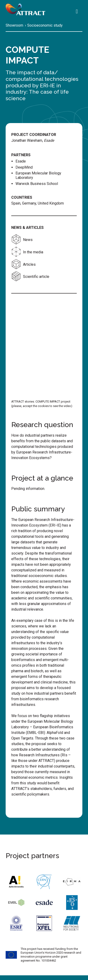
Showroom (14, 25)
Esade (21, 161)
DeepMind (24, 167)
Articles (23, 264)
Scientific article (30, 277)
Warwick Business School (37, 184)
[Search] (78, 12)
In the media (27, 252)
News (22, 240)
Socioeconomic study (45, 25)
